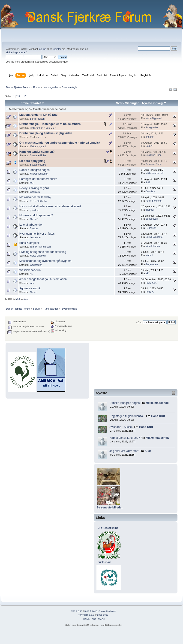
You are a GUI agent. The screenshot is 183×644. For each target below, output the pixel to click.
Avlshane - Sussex (121, 427)
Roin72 (149, 146)
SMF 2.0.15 (76, 611)
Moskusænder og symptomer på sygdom (45, 261)
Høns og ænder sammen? (37, 152)
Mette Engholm (38, 256)
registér (57, 49)
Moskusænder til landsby (35, 197)
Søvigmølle (151, 127)
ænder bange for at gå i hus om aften (43, 279)
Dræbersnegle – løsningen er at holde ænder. (50, 124)
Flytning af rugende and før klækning (43, 252)
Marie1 (149, 255)
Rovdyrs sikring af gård (34, 188)
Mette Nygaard (153, 118)
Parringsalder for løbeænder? (38, 179)
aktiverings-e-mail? (17, 52)
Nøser (33, 292)
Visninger (132, 103)
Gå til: (139, 322)
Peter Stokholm (38, 201)
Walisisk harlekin (30, 270)
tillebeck (150, 210)
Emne (25, 103)
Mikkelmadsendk (157, 403)
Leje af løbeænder (31, 225)
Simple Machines (107, 611)
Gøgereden (36, 265)
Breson (34, 228)
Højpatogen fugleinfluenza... (127, 416)
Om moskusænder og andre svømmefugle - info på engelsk (60, 143)
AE (31, 274)
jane (32, 283)
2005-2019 (103, 615)
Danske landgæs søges (124, 403)
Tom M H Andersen (40, 247)
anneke (149, 137)
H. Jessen (151, 228)
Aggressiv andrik (30, 288)
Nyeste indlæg (154, 103)
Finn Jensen (37, 128)
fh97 (32, 183)
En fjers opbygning (32, 161)
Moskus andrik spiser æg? (36, 215)
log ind (42, 49)
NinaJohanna (153, 246)
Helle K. (150, 292)
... (22, 96)
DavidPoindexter (154, 237)
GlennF (34, 219)
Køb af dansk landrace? (125, 438)
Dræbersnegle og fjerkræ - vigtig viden (46, 133)
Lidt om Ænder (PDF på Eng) (39, 115)
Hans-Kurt (158, 416)
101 (25, 96)
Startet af (38, 103)
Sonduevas (151, 219)
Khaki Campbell (29, 243)
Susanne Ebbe (38, 155)
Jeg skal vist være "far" (124, 451)
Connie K (35, 192)
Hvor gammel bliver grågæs (37, 234)
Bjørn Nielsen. (38, 119)
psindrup (35, 210)
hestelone (35, 237)
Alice (148, 451)
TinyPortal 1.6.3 (86, 615)
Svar (119, 103)
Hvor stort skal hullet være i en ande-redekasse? (50, 206)
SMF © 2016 (91, 611)
